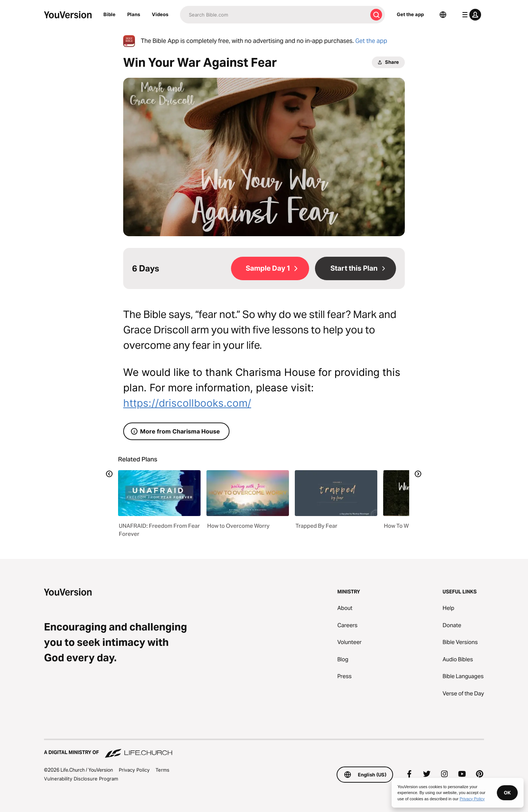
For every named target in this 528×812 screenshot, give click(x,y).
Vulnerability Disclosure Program (81, 779)
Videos (160, 14)
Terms (162, 770)
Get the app (410, 14)
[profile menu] (470, 15)
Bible (109, 14)
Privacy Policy (134, 770)
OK (507, 793)
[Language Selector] (443, 15)
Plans (134, 14)
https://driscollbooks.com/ (187, 403)
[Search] (274, 15)
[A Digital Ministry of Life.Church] (264, 749)
